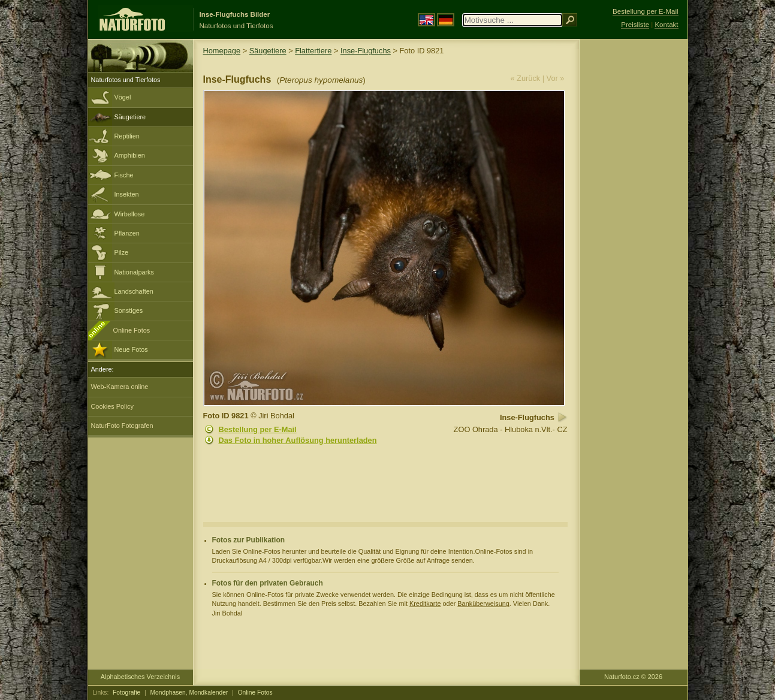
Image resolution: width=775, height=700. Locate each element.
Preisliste (635, 25)
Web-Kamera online (120, 387)
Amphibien (130, 155)
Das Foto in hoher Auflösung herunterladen (298, 440)
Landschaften (134, 291)
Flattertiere (313, 51)
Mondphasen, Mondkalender (189, 693)
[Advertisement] (634, 231)
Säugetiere (130, 117)
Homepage (222, 51)
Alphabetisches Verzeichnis (140, 677)
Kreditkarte (425, 604)
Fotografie (126, 693)
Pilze (122, 252)
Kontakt (666, 25)
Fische (124, 175)
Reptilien (127, 136)
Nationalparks (135, 272)
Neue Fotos (131, 349)
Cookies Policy (112, 406)
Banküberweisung (483, 604)
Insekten (127, 194)
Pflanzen (127, 233)
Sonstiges (129, 310)
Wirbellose (130, 214)
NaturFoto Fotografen (122, 426)
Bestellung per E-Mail (258, 429)
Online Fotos (132, 330)
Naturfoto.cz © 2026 (633, 677)
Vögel (123, 97)
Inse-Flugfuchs (366, 51)
